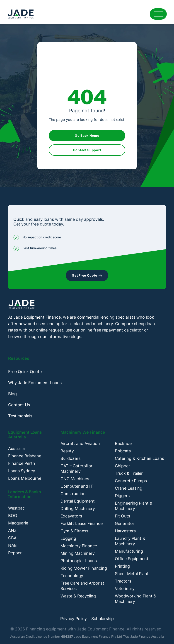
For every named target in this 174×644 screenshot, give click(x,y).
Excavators (71, 516)
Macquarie (18, 523)
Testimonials (20, 416)
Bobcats (123, 451)
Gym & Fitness (74, 531)
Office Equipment (132, 559)
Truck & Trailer (129, 473)
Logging (68, 538)
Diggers (122, 496)
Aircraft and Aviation (80, 443)
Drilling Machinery (78, 509)
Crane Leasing (129, 488)
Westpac (16, 508)
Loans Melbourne (25, 478)
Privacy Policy (74, 619)
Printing (122, 566)
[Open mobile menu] (158, 14)
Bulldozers (70, 458)
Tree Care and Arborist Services (82, 586)
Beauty (67, 451)
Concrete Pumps (131, 481)
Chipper (122, 466)
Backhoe (123, 443)
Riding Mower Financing (84, 568)
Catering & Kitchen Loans (139, 458)
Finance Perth (22, 463)
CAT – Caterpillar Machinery (76, 469)
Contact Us (19, 405)
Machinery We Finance (83, 432)
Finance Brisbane (25, 456)
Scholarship (103, 619)
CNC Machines (75, 479)
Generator (125, 523)
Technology (72, 576)
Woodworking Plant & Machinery (136, 599)
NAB (12, 545)
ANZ (12, 530)
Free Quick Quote (25, 372)
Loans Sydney (22, 471)
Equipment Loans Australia (25, 435)
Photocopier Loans (79, 561)
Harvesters (125, 531)
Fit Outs (122, 516)
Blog (12, 394)
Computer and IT (77, 486)
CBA (12, 538)
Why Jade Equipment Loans (35, 383)
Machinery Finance (79, 546)
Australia (16, 448)
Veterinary (125, 589)
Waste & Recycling (78, 596)
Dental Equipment (78, 501)
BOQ (13, 516)
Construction (73, 494)
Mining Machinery (78, 553)
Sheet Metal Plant (132, 574)
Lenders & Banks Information (25, 494)
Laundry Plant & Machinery (130, 541)
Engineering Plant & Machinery (134, 506)
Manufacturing (129, 551)
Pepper (15, 553)
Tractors (123, 581)
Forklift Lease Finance (82, 523)
